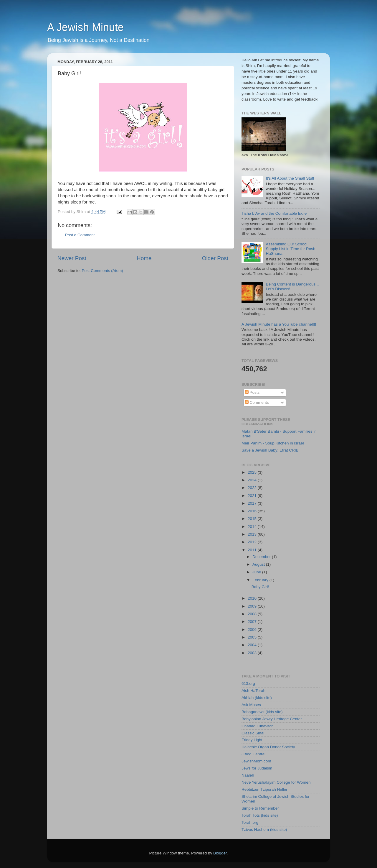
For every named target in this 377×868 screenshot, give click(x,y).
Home (144, 258)
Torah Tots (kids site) (260, 815)
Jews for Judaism (257, 768)
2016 (253, 511)
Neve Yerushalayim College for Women (276, 782)
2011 (253, 550)
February (261, 580)
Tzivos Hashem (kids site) (264, 830)
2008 (253, 614)
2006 (253, 630)
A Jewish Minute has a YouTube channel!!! (279, 324)
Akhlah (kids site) (257, 698)
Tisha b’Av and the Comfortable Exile (274, 213)
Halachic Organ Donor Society (268, 747)
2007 (253, 622)
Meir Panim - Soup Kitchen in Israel (273, 443)
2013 (253, 534)
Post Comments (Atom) (102, 271)
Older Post (215, 258)
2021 (253, 496)
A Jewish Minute (85, 27)
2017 (253, 503)
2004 (253, 645)
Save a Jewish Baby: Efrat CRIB (270, 450)
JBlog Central (253, 754)
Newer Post (72, 258)
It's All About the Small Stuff (290, 178)
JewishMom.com (256, 761)
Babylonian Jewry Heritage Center (272, 719)
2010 (253, 598)
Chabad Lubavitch (258, 726)
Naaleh (248, 775)
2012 (253, 542)
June (257, 572)
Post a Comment (80, 235)
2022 (253, 488)
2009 (253, 606)
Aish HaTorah (253, 691)
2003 (253, 653)
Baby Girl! (260, 587)
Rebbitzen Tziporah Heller (264, 789)
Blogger (220, 853)
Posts (252, 392)
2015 (253, 519)
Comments (257, 402)
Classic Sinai (253, 733)
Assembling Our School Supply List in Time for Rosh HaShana (290, 249)
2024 (253, 480)
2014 (253, 527)
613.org (248, 684)
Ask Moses (251, 705)
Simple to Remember (260, 808)
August (259, 564)
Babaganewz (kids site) (262, 712)
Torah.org (250, 822)
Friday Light (252, 740)
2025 (253, 472)
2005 (253, 637)
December (262, 557)
